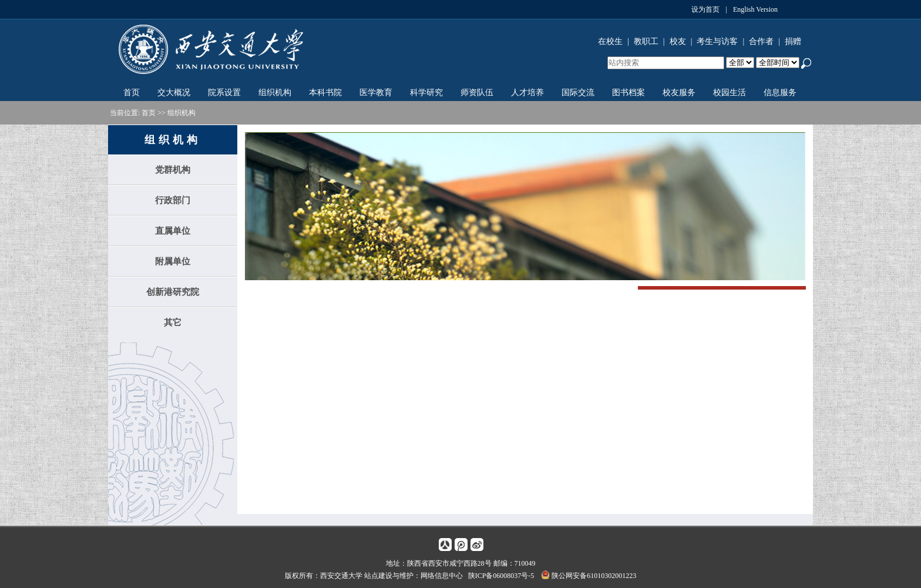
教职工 (646, 41)
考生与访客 (717, 41)
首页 (132, 93)
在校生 (610, 41)
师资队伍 (477, 93)
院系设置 (224, 93)
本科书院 (325, 93)
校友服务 (679, 93)
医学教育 (376, 93)
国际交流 (578, 93)
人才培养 (527, 93)
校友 (678, 41)
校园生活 (730, 93)
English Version (755, 9)
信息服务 (780, 93)
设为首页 (705, 9)
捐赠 (793, 41)
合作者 (761, 41)
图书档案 (628, 93)
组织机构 (275, 93)
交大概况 (174, 93)
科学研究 (426, 93)
